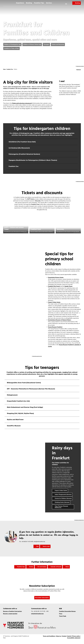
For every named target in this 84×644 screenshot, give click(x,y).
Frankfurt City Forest (54, 286)
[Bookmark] (79, 69)
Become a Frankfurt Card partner (12, 611)
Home (4, 69)
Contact (64, 636)
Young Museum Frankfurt (55, 327)
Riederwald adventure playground (22, 103)
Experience (20, 3)
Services (49, 3)
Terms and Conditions (49, 636)
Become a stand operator (10, 614)
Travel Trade (63, 616)
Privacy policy (76, 636)
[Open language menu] (66, 3)
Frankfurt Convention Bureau (67, 611)
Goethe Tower (68, 286)
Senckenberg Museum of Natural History (60, 320)
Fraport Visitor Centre (54, 302)
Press (61, 614)
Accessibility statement (74, 638)
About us (59, 636)
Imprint (69, 636)
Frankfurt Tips (39, 3)
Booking (29, 3)
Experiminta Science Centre (56, 277)
